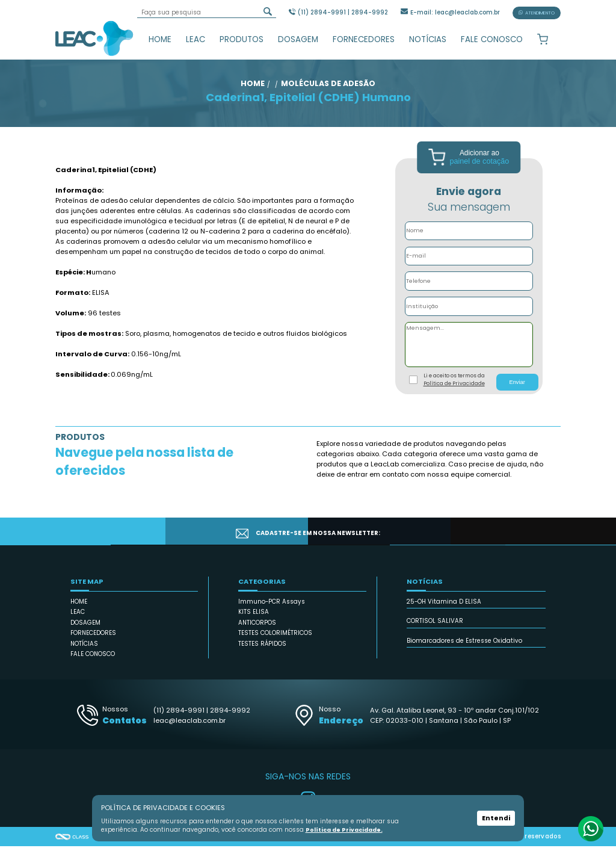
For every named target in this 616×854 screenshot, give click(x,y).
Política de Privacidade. (343, 830)
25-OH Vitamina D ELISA (444, 609)
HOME (160, 39)
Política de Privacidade (454, 391)
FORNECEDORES (364, 39)
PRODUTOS (242, 39)
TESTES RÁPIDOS (262, 651)
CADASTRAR (512, 539)
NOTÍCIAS (428, 39)
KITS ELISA (254, 620)
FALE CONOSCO (492, 39)
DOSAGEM (298, 39)
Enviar (517, 390)
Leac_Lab (94, 38)
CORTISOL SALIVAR (435, 629)
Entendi (496, 818)
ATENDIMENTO (537, 13)
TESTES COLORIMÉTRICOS (275, 641)
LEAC (196, 39)
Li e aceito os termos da (454, 388)
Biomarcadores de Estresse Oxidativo (464, 648)
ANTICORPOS (257, 630)
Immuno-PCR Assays (272, 609)
